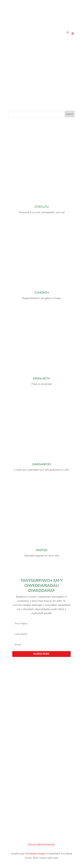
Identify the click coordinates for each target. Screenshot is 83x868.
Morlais (41, 744)
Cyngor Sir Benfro (42, 740)
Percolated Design (35, 854)
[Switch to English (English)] (35, 11)
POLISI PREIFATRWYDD (41, 845)
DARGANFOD (41, 464)
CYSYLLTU (42, 207)
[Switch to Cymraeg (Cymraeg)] (47, 11)
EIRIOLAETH (41, 378)
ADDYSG (42, 550)
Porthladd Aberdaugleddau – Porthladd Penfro (41, 736)
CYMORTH (42, 293)
